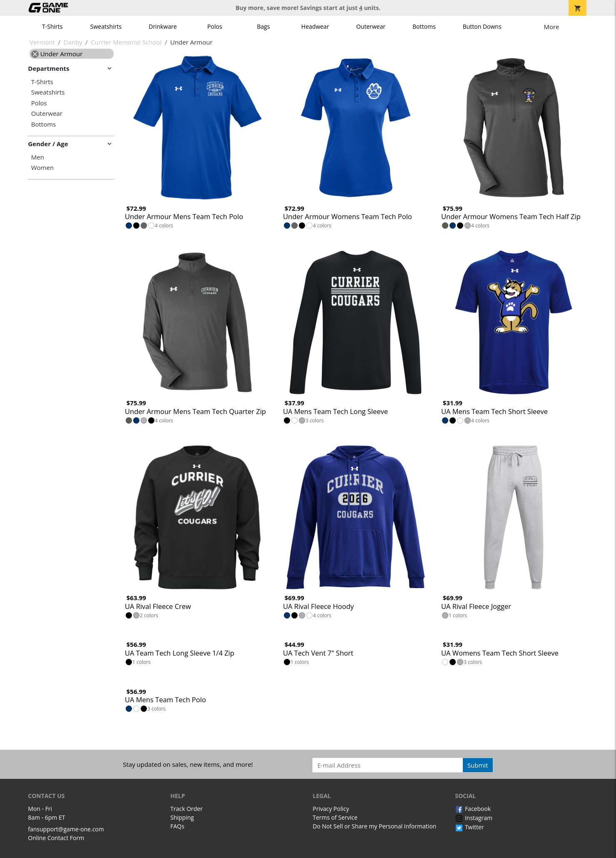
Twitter (469, 827)
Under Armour (57, 54)
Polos (215, 26)
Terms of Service (335, 817)
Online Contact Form (56, 838)
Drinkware (163, 26)
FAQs (177, 826)
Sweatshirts (106, 26)
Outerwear (371, 26)
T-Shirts (52, 26)
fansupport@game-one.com (66, 829)
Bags (263, 26)
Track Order (186, 809)
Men (38, 157)
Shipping (182, 817)
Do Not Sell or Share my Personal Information (374, 826)
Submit (478, 765)
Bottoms (424, 26)
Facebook (473, 809)
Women (42, 168)
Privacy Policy (331, 809)
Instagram (474, 818)
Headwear (315, 26)
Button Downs (482, 26)
